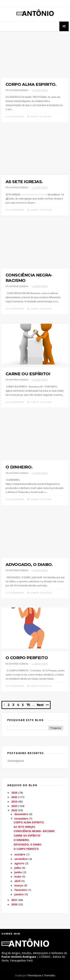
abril (17, 881)
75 (28, 705)
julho (18, 868)
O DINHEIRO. (19, 467)
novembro (21, 819)
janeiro (19, 894)
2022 (14, 810)
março (19, 885)
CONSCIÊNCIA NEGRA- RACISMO (34, 831)
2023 (14, 806)
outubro (20, 854)
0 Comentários (15, 117)
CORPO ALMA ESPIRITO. (31, 84)
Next (40, 705)
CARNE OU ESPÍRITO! (28, 374)
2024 (14, 801)
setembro (21, 859)
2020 (14, 904)
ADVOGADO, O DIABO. (29, 565)
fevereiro (21, 890)
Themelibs (50, 975)
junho (18, 872)
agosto (19, 863)
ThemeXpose (34, 975)
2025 (14, 797)
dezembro (21, 814)
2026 (14, 793)
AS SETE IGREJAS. (24, 182)
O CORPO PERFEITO (27, 658)
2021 (14, 900)
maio (18, 876)
